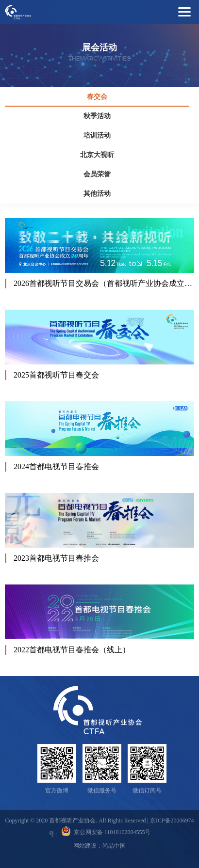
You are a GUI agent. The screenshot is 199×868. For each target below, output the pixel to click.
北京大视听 (97, 155)
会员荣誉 (97, 174)
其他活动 (97, 194)
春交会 (97, 97)
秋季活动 (97, 116)
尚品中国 (114, 846)
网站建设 (85, 846)
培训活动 (97, 135)
